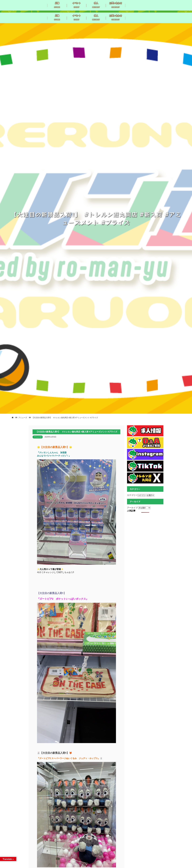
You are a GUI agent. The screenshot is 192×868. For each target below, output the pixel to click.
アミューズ (38, 437)
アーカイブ (132, 508)
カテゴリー (132, 495)
